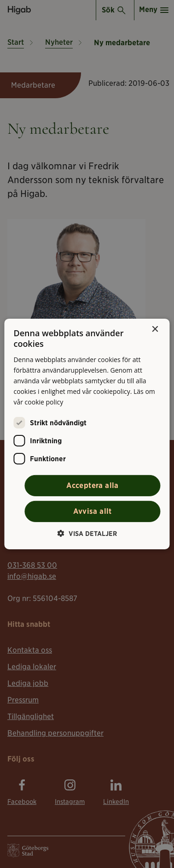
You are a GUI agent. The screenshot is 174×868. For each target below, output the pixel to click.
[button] (87, 533)
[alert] (87, 434)
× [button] (155, 330)
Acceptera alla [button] (93, 485)
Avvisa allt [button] (92, 511)
